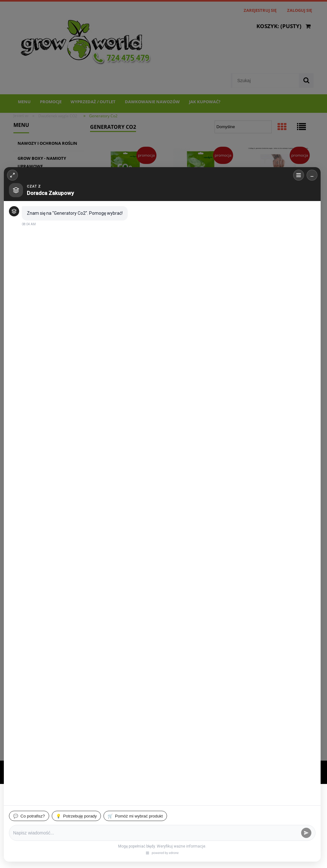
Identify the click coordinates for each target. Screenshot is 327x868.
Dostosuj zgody (122, 832)
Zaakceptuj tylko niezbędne (53, 832)
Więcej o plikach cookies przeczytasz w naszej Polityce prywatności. (73, 819)
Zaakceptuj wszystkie (183, 832)
